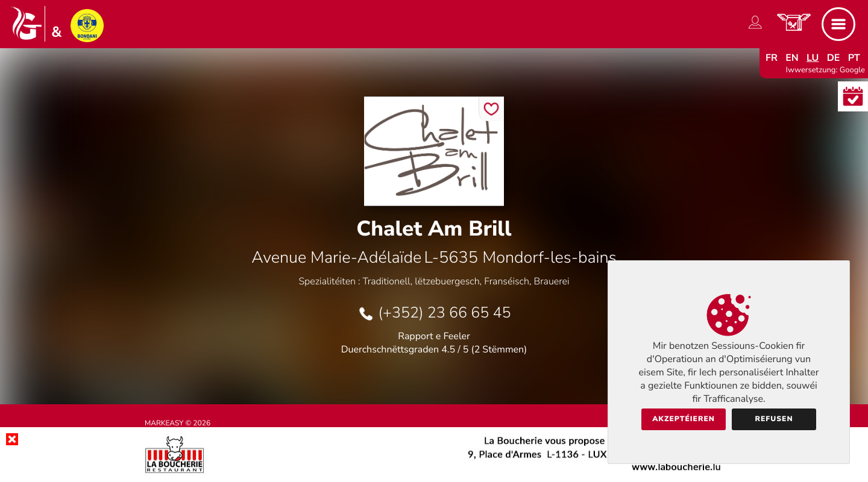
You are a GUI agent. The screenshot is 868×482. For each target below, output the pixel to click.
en (792, 58)
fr (772, 58)
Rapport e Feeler (434, 336)
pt (854, 58)
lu (813, 58)
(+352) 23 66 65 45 (444, 313)
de (834, 58)
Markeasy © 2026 (178, 424)
